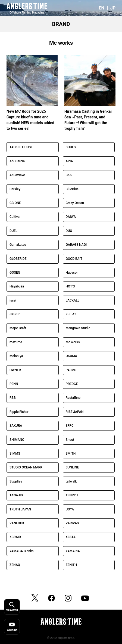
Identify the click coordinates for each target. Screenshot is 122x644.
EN (101, 8)
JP (113, 8)
